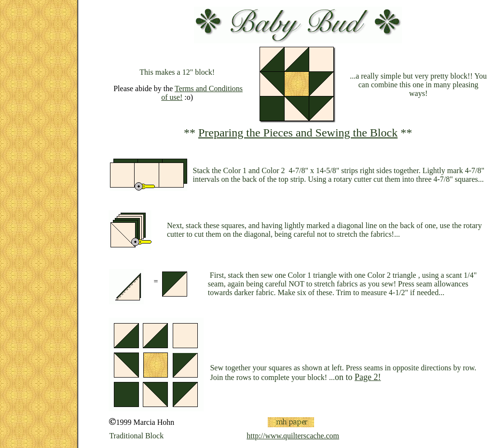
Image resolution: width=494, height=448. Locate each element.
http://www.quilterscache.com (293, 436)
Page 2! (368, 377)
